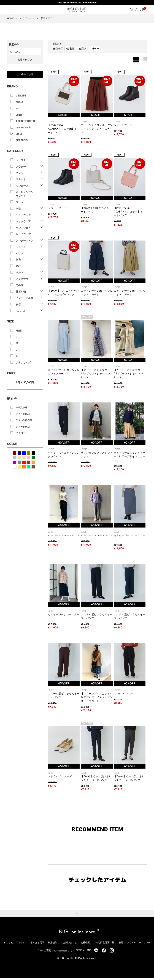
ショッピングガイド (14, 945)
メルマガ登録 (55, 953)
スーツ (20, 202)
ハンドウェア (23, 228)
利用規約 (52, 945)
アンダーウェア (25, 241)
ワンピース (22, 186)
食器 (18, 304)
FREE (19, 331)
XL (17, 356)
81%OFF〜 (22, 433)
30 (132, 50)
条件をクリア (25, 60)
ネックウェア (23, 221)
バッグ (20, 253)
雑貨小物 (21, 292)
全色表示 (59, 50)
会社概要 (85, 945)
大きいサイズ (23, 363)
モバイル (21, 311)
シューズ (21, 247)
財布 (18, 260)
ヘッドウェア (23, 215)
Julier (19, 115)
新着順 (83, 50)
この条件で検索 (25, 74)
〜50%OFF (22, 408)
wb (17, 108)
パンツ (20, 173)
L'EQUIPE (21, 96)
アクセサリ (22, 279)
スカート (21, 179)
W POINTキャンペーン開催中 (77, 6)
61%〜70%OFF (24, 420)
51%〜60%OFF (24, 414)
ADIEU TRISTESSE (26, 121)
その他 (20, 285)
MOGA (19, 102)
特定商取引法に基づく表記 (108, 945)
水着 (18, 209)
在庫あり (109, 50)
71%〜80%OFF (24, 427)
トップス (21, 160)
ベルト (20, 272)
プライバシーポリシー (139, 945)
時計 (18, 266)
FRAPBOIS (22, 140)
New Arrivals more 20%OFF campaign (77, 3)
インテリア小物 (25, 298)
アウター (21, 167)
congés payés (23, 128)
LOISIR (20, 134)
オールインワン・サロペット (26, 194)
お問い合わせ (68, 945)
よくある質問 (36, 945)
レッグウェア (23, 234)
